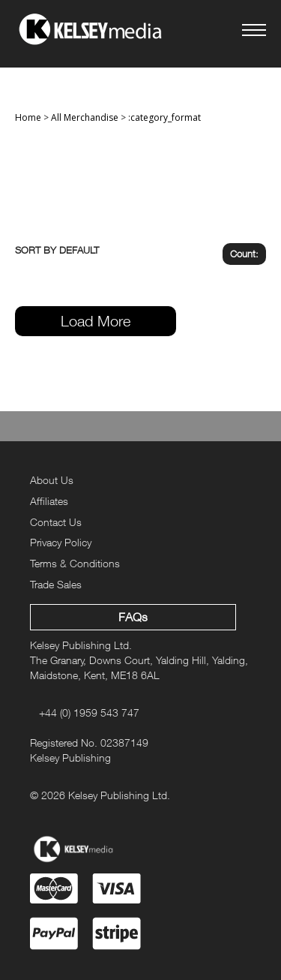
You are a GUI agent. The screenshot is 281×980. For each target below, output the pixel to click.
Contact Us (56, 522)
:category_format (164, 117)
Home (28, 117)
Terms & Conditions (75, 563)
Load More (96, 321)
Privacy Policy (61, 542)
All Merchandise (85, 117)
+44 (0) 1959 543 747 (89, 712)
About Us (52, 480)
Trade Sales (56, 584)
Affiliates (49, 501)
